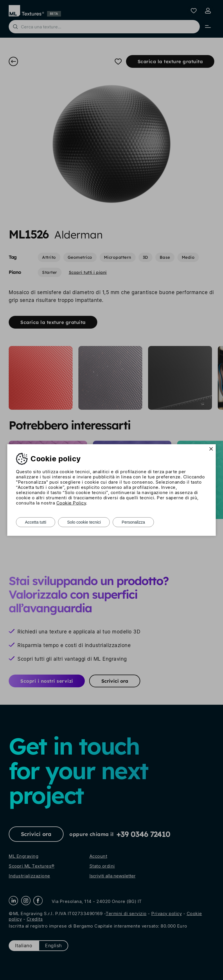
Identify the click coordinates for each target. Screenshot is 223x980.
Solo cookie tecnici (84, 522)
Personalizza (133, 522)
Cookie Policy (71, 503)
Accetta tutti (36, 522)
